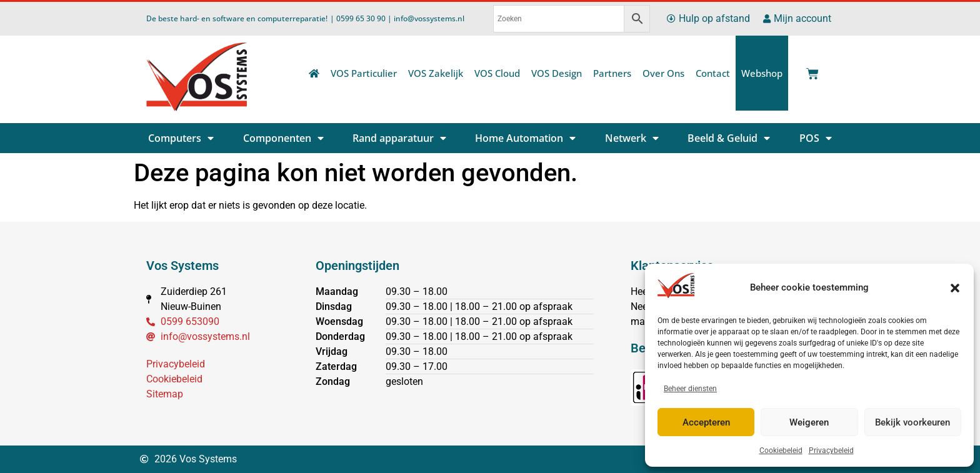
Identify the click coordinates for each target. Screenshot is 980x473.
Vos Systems (182, 266)
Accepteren (706, 422)
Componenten (283, 138)
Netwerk (632, 138)
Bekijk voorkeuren (912, 422)
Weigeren (809, 422)
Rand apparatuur (399, 138)
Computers (181, 138)
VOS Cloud (497, 73)
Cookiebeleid (781, 451)
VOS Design (557, 73)
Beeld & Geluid (729, 138)
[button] (955, 288)
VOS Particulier (364, 73)
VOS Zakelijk (436, 73)
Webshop (762, 73)
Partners (612, 73)
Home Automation (525, 138)
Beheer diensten (690, 389)
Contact (713, 73)
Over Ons (663, 73)
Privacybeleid (831, 451)
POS (816, 138)
